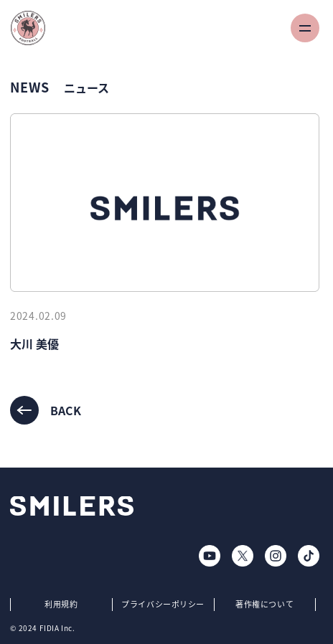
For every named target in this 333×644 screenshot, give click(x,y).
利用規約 (61, 604)
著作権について (264, 604)
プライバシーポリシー (163, 604)
